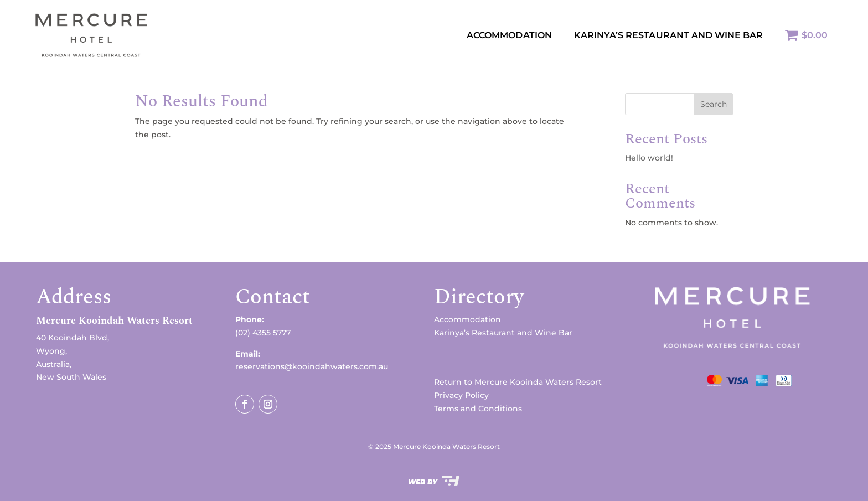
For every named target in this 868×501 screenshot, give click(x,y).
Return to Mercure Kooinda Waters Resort (518, 382)
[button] (136, 324)
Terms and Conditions (478, 409)
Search (714, 104)
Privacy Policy (461, 395)
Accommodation (509, 35)
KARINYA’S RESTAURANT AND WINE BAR (669, 35)
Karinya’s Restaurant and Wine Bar (503, 333)
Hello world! (649, 158)
